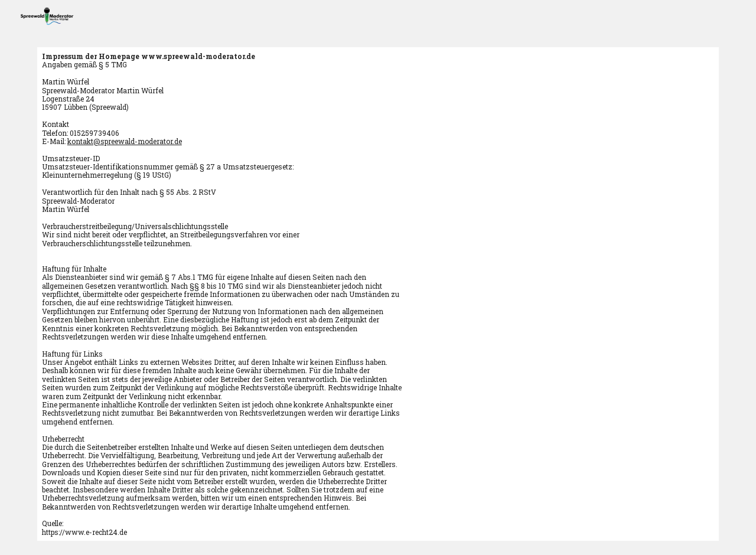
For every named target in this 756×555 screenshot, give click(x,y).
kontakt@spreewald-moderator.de (125, 141)
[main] (378, 294)
